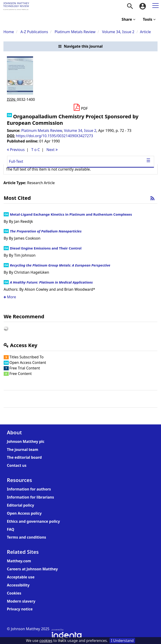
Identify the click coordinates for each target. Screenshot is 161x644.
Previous (16, 150)
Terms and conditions (27, 537)
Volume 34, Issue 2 (119, 32)
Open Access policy (24, 513)
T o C (35, 150)
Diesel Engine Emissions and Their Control (46, 248)
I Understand (122, 641)
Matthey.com (19, 561)
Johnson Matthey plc (26, 441)
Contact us (17, 465)
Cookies (14, 593)
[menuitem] (130, 6)
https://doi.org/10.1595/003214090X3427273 (54, 136)
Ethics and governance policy (33, 521)
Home (9, 32)
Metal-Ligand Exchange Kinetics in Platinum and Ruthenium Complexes (71, 214)
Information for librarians (30, 497)
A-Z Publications (34, 32)
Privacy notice (20, 609)
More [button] (10, 297)
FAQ (11, 529)
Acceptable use (21, 577)
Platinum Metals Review (75, 32)
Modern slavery (21, 601)
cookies (46, 641)
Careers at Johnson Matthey (32, 569)
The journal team (23, 450)
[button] (80, 46)
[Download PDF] (80, 107)
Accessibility (18, 585)
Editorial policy (20, 505)
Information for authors (29, 489)
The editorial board (24, 457)
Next (52, 150)
